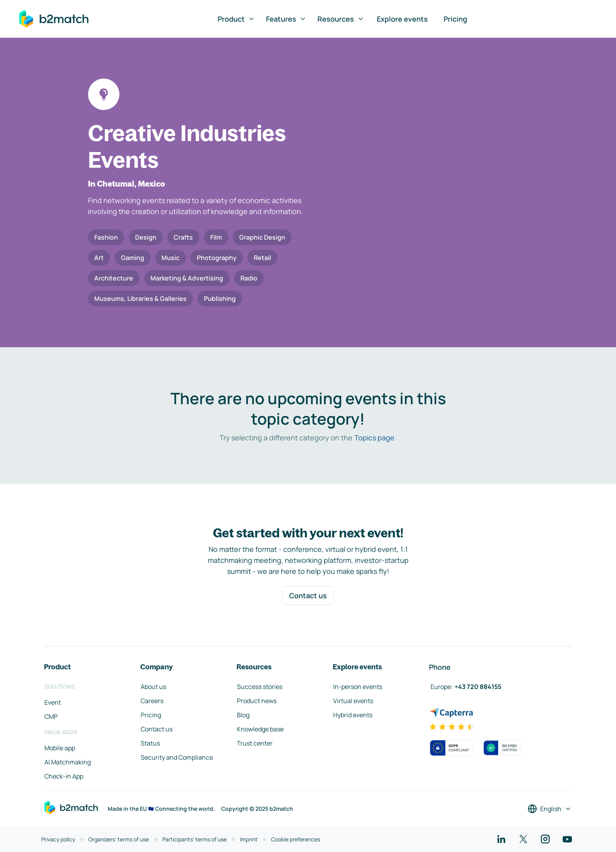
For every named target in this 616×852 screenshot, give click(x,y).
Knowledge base (260, 729)
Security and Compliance (177, 757)
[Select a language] (550, 809)
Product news (257, 701)
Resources (341, 19)
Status (150, 743)
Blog (243, 715)
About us (153, 687)
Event (53, 702)
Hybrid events (353, 715)
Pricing (455, 19)
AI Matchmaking (68, 762)
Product (236, 19)
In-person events (358, 687)
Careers (152, 701)
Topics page (374, 438)
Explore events (402, 19)
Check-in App (64, 776)
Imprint (249, 839)
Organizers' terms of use (119, 839)
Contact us (308, 595)
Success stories (260, 687)
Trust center (255, 743)
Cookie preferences (296, 839)
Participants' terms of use (194, 839)
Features (286, 19)
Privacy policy (58, 839)
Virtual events (353, 701)
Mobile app (60, 748)
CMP (51, 716)
